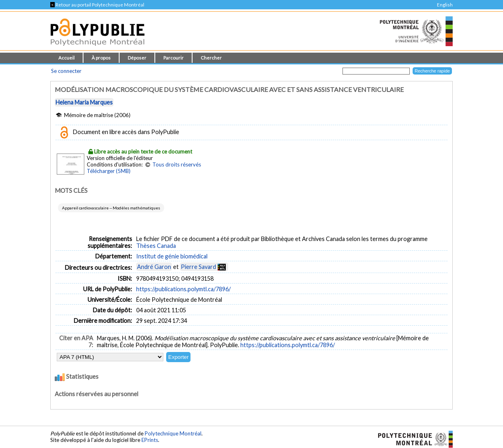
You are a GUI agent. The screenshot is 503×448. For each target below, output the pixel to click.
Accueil (66, 58)
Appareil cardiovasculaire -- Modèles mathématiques (111, 208)
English (445, 5)
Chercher (211, 58)
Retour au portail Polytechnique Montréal (97, 5)
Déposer (137, 58)
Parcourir (173, 58)
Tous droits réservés (177, 164)
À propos (101, 58)
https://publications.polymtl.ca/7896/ (183, 289)
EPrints (150, 440)
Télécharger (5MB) (109, 171)
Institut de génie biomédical (172, 256)
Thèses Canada (156, 246)
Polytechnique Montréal (173, 433)
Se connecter (66, 71)
